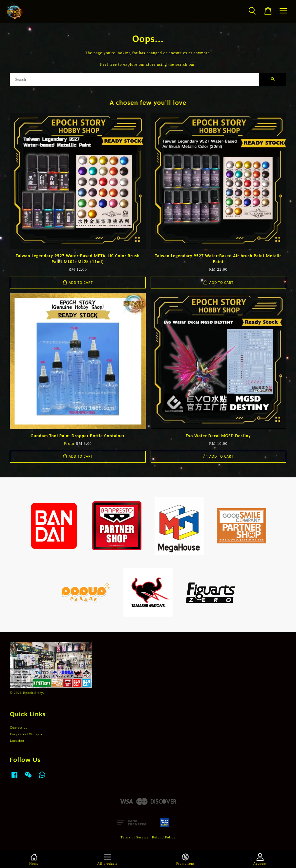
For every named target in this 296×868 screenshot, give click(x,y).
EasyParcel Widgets (26, 734)
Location (17, 741)
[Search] (135, 80)
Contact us (19, 728)
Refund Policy (164, 837)
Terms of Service (134, 837)
